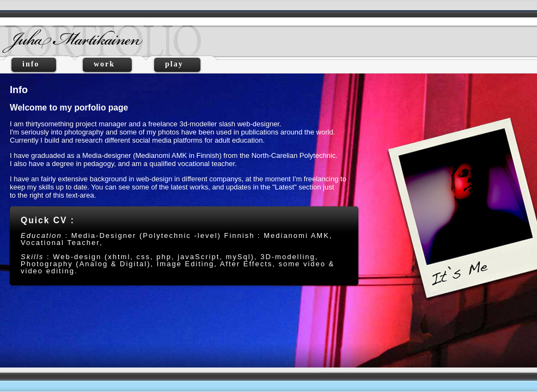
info (34, 64)
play (177, 64)
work (107, 64)
